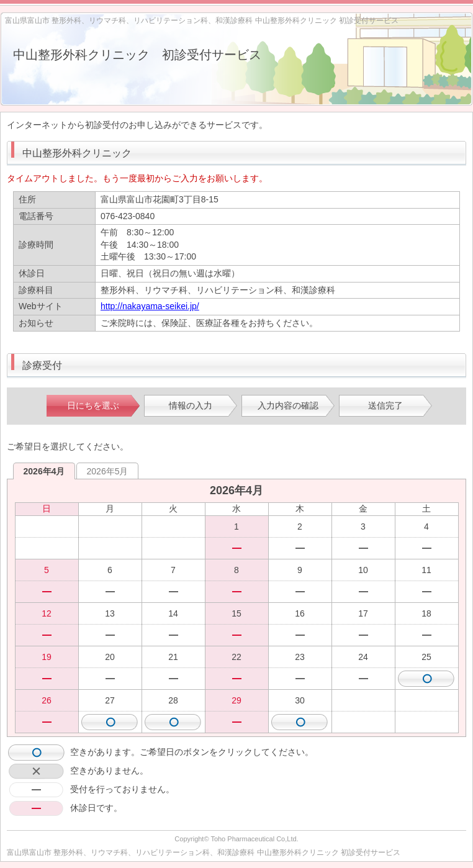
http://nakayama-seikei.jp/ (150, 306)
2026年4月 (44, 471)
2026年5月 (108, 471)
